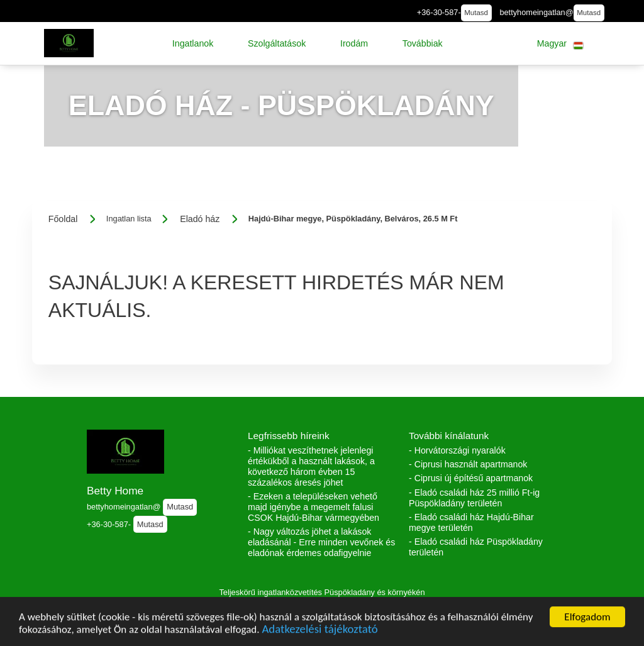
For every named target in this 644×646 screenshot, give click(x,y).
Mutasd (476, 13)
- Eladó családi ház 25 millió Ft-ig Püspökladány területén (474, 498)
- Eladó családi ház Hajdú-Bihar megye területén (471, 522)
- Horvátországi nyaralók (457, 450)
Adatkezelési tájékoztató (319, 633)
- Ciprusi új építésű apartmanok (471, 478)
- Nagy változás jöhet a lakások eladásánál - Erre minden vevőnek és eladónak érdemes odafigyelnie (321, 542)
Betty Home (115, 491)
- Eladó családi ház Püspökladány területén (476, 547)
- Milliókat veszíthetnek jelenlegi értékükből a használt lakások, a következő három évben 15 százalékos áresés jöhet (311, 466)
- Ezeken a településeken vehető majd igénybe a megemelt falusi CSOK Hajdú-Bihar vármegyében (314, 507)
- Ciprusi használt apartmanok (468, 464)
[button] (193, 43)
